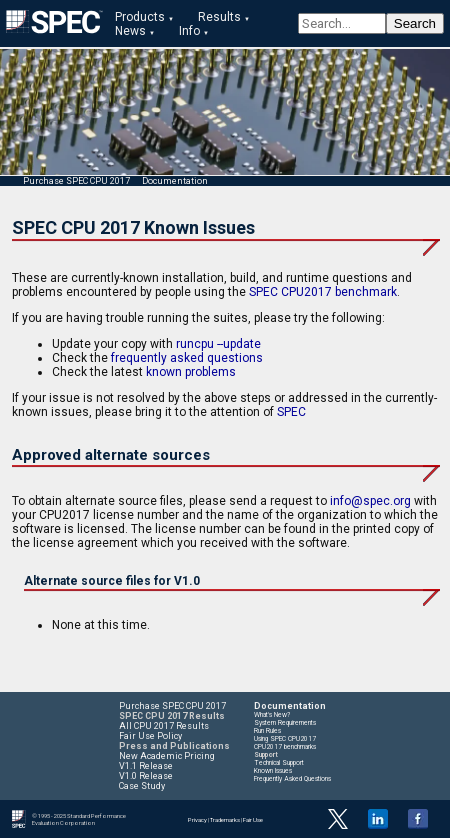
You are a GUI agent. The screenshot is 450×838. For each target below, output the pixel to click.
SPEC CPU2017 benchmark (323, 292)
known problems (191, 372)
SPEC (291, 412)
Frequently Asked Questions (292, 779)
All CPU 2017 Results (164, 726)
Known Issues (273, 771)
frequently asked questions (187, 358)
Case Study (142, 786)
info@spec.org (370, 501)
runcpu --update (218, 344)
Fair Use (253, 819)
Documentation (175, 181)
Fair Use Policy (150, 736)
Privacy (197, 819)
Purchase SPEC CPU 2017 (76, 181)
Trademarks (225, 819)
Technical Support (279, 763)
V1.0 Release (146, 776)
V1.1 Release (146, 766)
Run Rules (267, 731)
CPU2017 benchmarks (285, 747)
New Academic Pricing (167, 756)
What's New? (272, 715)
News (130, 31)
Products (140, 17)
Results (219, 17)
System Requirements (285, 723)
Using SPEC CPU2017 (285, 739)
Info (189, 31)
